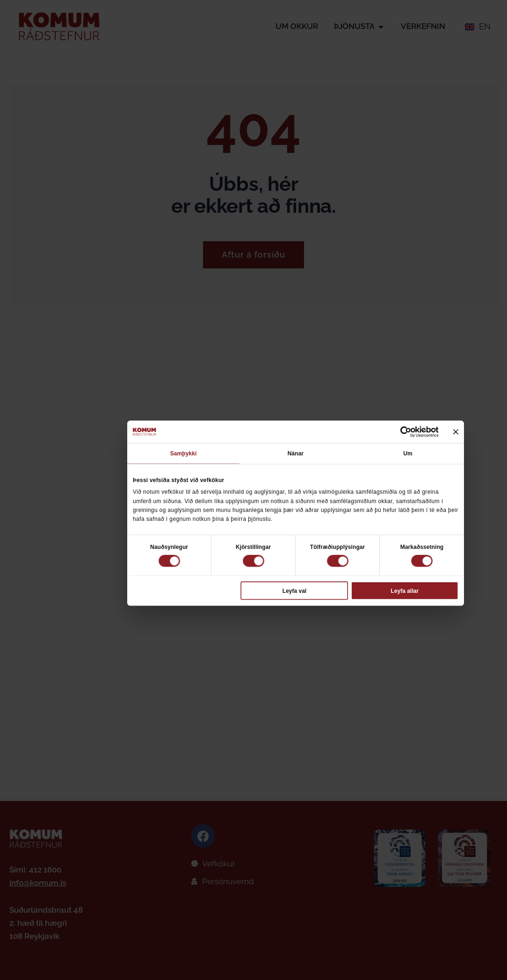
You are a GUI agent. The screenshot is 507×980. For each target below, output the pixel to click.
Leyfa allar (404, 591)
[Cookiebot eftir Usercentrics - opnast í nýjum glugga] (406, 432)
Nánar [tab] (296, 454)
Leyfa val (294, 591)
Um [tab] (408, 454)
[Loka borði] (456, 432)
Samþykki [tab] (184, 454)
